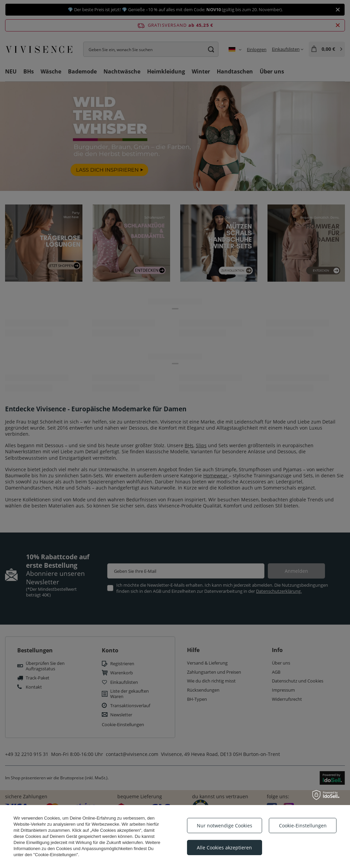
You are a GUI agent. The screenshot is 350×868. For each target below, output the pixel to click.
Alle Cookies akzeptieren (224, 848)
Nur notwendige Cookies (225, 826)
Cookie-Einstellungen (303, 826)
